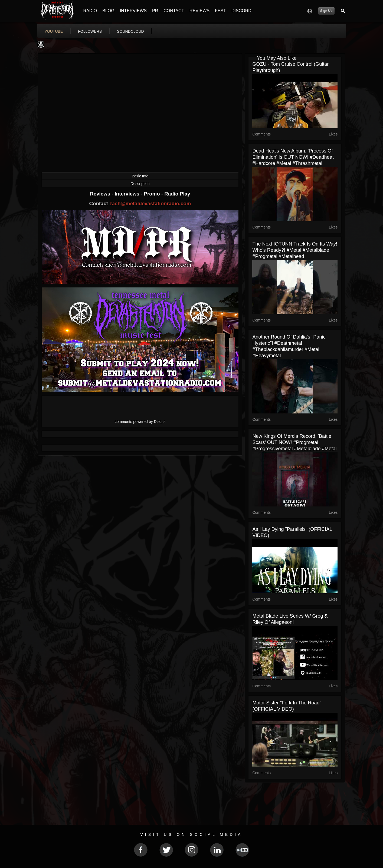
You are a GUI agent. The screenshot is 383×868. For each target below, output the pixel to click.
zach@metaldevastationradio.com (150, 203)
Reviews (101, 194)
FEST (220, 11)
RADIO (90, 11)
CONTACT (174, 11)
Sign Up (326, 11)
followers (90, 31)
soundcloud (130, 31)
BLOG (108, 11)
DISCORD (241, 11)
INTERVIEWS (133, 11)
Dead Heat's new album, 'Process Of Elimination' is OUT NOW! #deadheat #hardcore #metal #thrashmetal (293, 157)
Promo (152, 194)
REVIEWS (199, 11)
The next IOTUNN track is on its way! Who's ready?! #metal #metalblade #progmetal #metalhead (295, 250)
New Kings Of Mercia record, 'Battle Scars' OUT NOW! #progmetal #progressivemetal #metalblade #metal (294, 442)
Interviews (128, 194)
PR (155, 11)
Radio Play (177, 194)
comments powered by (140, 422)
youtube (54, 31)
